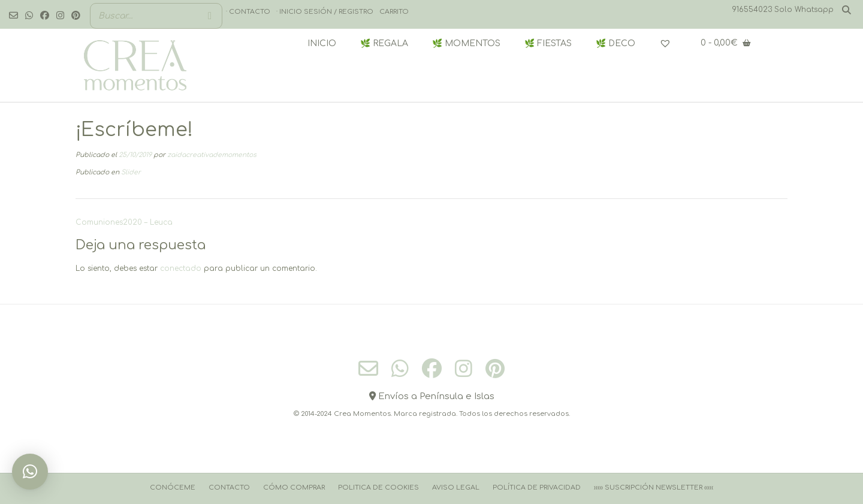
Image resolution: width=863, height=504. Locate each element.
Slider (131, 172)
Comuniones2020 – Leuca (124, 222)
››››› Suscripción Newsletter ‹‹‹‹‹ (654, 488)
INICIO (322, 43)
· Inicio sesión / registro (325, 12)
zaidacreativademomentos (212, 155)
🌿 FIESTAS (548, 43)
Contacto (229, 488)
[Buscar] (210, 16)
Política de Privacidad (537, 488)
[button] (30, 472)
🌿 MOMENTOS (466, 43)
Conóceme (173, 488)
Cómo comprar (294, 488)
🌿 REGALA (384, 43)
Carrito (394, 12)
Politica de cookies (378, 488)
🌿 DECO (615, 43)
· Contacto (248, 12)
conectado (181, 268)
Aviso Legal (456, 488)
